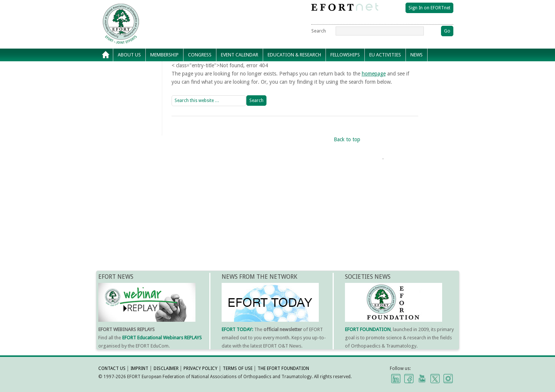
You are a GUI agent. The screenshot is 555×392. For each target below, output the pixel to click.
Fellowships (345, 55)
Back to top (347, 139)
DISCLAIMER (166, 368)
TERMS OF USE (238, 368)
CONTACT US (112, 368)
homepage (374, 74)
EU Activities (385, 55)
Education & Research (294, 55)
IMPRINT (139, 368)
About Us (129, 55)
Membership (164, 55)
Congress (200, 55)
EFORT (164, 9)
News (417, 55)
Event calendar (240, 55)
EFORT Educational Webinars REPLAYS (162, 338)
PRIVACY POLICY (201, 368)
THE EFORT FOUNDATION (283, 368)
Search (319, 31)
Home (106, 55)
